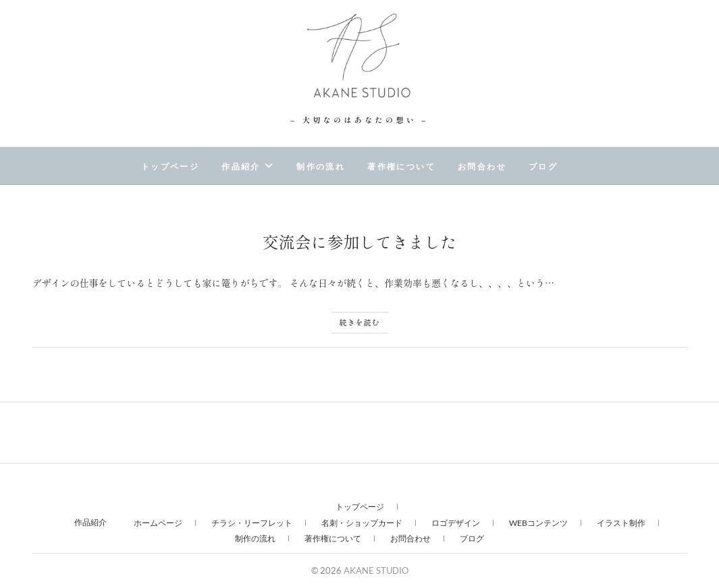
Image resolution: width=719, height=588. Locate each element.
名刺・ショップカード (362, 523)
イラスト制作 (621, 523)
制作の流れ (321, 167)
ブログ (543, 167)
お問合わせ (482, 167)
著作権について (401, 167)
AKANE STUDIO (380, 570)
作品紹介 (241, 167)
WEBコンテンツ (538, 523)
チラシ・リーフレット (252, 523)
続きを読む (360, 322)
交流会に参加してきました (360, 241)
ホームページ (158, 523)
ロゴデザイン (456, 523)
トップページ (170, 167)
